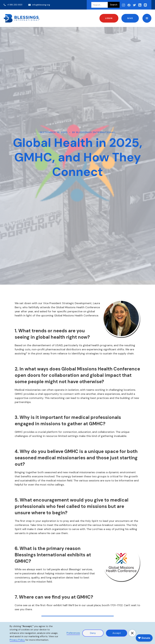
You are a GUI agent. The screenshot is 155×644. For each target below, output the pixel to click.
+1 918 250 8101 (15, 5)
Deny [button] (93, 633)
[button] (147, 18)
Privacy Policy (17, 640)
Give (130, 18)
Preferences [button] (73, 633)
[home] (22, 18)
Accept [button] (117, 633)
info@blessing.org (41, 5)
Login (109, 18)
